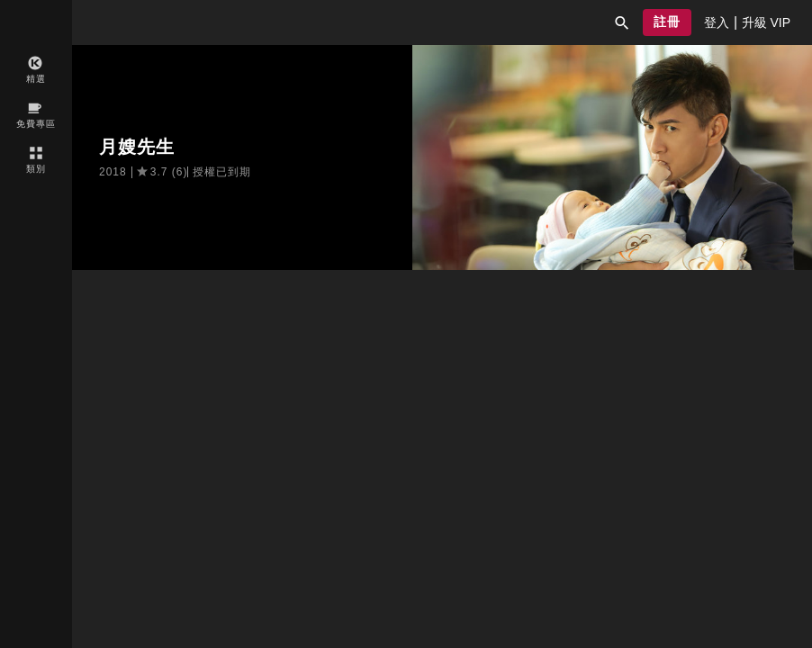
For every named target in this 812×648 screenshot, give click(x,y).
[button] (622, 22)
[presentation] (717, 22)
